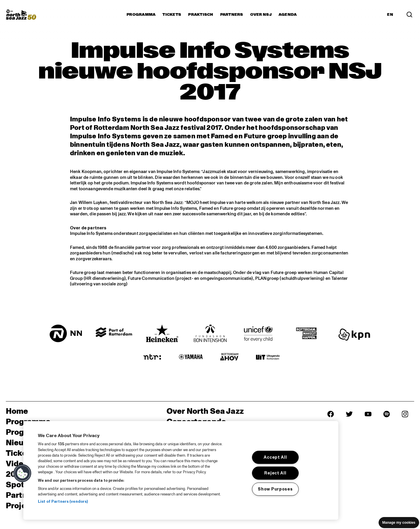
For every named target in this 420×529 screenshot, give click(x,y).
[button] (22, 473)
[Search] (409, 15)
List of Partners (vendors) (63, 502)
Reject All (275, 473)
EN (390, 15)
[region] (181, 470)
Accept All (275, 457)
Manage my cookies (399, 523)
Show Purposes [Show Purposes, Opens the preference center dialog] (275, 489)
